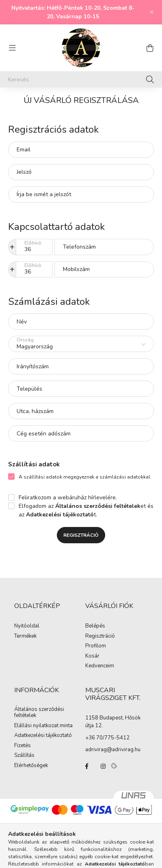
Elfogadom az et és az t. (86, 510)
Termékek (25, 636)
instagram (103, 766)
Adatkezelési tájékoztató (43, 736)
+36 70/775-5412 (107, 738)
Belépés (95, 626)
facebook (87, 766)
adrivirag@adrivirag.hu (113, 750)
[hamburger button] (12, 48)
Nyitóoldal (27, 626)
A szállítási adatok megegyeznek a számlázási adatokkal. (85, 477)
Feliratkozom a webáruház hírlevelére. (68, 497)
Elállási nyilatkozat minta (43, 726)
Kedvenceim (100, 666)
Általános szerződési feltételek (39, 713)
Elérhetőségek (31, 766)
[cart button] (150, 48)
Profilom (96, 646)
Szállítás (24, 756)
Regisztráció (81, 535)
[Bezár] (152, 12)
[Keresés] (81, 79)
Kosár (92, 656)
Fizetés (23, 746)
